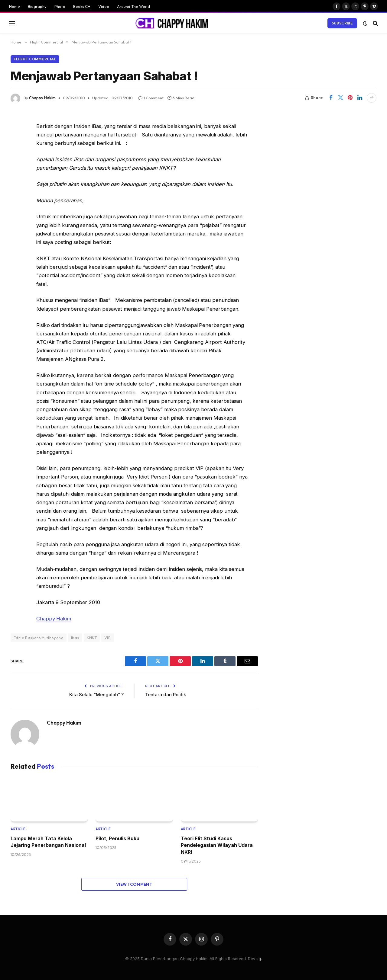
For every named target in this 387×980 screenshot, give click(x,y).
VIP (107, 638)
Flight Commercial (35, 59)
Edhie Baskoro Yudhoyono (39, 638)
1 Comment (151, 98)
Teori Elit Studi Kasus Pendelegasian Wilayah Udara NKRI (217, 845)
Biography (37, 6)
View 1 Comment (134, 884)
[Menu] (12, 23)
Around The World (133, 6)
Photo (60, 6)
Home (15, 6)
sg (259, 959)
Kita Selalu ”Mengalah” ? (96, 695)
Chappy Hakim (42, 98)
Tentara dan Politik (166, 695)
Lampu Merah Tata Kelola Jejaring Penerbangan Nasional (48, 842)
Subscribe (342, 23)
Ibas (75, 638)
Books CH (82, 6)
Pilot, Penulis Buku (117, 838)
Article (18, 829)
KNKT (92, 638)
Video (104, 6)
